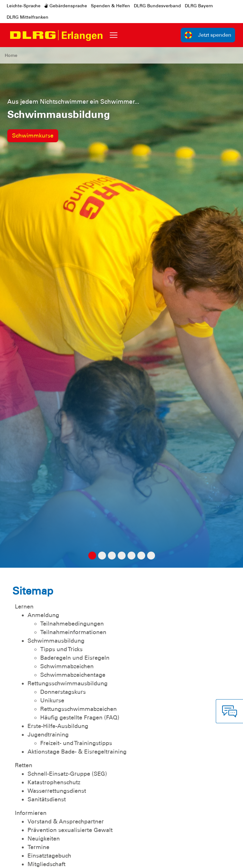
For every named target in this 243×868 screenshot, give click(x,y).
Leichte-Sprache (24, 6)
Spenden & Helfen (110, 6)
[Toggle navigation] (114, 35)
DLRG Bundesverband (157, 6)
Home (11, 55)
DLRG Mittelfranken (28, 17)
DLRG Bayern (199, 6)
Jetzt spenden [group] (208, 35)
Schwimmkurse (33, 136)
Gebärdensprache (66, 6)
